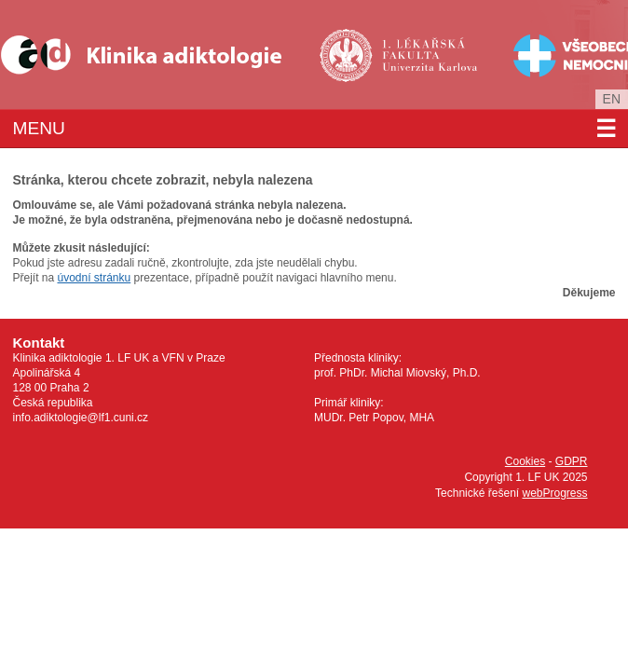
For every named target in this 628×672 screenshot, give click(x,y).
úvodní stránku (95, 278)
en (612, 99)
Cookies (525, 461)
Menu (314, 129)
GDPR (572, 461)
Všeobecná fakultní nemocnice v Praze (556, 55)
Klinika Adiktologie (154, 55)
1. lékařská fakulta (401, 55)
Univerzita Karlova (430, 84)
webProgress (554, 493)
